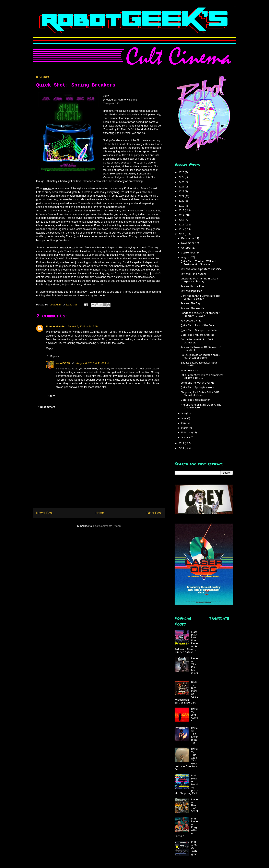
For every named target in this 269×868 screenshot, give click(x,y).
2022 (182, 191)
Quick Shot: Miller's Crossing (198, 335)
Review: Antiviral (191, 321)
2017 (182, 215)
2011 (182, 448)
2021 (182, 196)
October (187, 248)
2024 (182, 182)
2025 (182, 177)
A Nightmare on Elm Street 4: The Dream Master (201, 406)
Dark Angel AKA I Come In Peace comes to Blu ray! (200, 297)
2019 (182, 206)
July (184, 413)
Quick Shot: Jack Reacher (195, 400)
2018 (182, 210)
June (184, 418)
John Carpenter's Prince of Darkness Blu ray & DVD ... (202, 376)
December (188, 238)
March (185, 428)
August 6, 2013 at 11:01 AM (92, 363)
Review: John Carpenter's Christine (201, 269)
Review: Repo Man (191, 291)
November (188, 243)
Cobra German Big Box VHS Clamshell (197, 341)
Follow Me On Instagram (194, 848)
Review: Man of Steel (193, 274)
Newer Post (44, 513)
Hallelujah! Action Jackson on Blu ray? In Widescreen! (200, 356)
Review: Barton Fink (192, 286)
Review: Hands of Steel (195, 805)
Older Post (154, 513)
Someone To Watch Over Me (198, 383)
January (186, 437)
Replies (54, 356)
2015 (182, 225)
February (187, 432)
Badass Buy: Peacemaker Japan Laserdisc (199, 364)
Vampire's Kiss (189, 370)
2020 (182, 201)
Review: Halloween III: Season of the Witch (201, 349)
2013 (182, 234)
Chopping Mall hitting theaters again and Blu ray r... (200, 280)
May (184, 423)
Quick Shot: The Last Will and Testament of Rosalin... (198, 263)
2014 (182, 229)
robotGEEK (63, 363)
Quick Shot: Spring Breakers (197, 387)
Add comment (46, 407)
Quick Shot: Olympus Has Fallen (200, 330)
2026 (182, 172)
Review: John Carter (195, 715)
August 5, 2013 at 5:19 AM (83, 326)
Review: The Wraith (192, 308)
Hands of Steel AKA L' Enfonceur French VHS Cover (200, 314)
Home (100, 513)
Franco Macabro (56, 326)
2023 (182, 187)
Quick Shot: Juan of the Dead (198, 325)
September (189, 253)
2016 (182, 220)
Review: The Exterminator (195, 735)
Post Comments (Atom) (107, 526)
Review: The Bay (190, 303)
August (186, 257)
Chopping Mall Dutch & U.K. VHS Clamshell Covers (200, 394)
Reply (49, 348)
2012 (182, 443)
